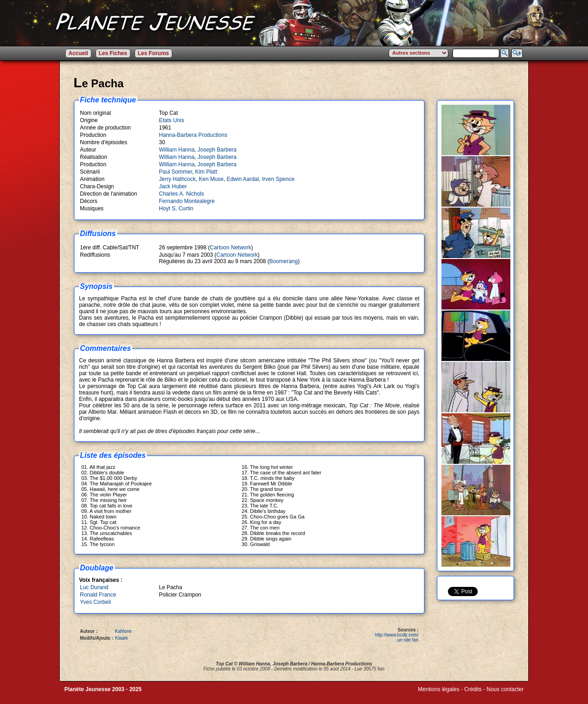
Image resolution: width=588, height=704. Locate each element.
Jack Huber (173, 186)
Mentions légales (439, 689)
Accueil (78, 53)
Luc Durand (94, 587)
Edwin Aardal (243, 179)
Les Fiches (113, 53)
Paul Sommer (175, 172)
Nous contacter (505, 689)
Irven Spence (278, 179)
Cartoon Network (231, 248)
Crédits (473, 689)
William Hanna (177, 150)
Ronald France (98, 595)
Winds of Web (435, 696)
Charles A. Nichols (181, 194)
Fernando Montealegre (187, 201)
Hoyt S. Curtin (176, 208)
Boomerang (283, 261)
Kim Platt (206, 172)
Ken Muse (211, 179)
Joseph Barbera (217, 150)
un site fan (408, 640)
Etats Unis (172, 120)
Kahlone (123, 631)
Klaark (121, 638)
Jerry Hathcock (177, 179)
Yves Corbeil (95, 602)
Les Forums (153, 53)
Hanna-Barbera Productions (193, 135)
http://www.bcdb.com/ (397, 635)
